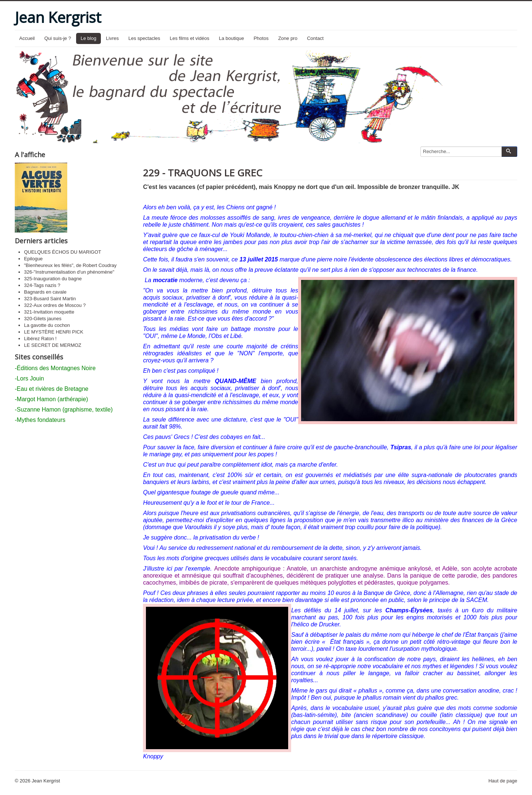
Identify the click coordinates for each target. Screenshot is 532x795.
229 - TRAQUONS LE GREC (203, 173)
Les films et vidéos (190, 38)
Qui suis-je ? (58, 38)
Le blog (88, 38)
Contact (315, 38)
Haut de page (503, 781)
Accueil (27, 38)
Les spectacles (144, 38)
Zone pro (288, 38)
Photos (261, 38)
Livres (112, 38)
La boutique (231, 38)
